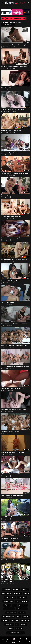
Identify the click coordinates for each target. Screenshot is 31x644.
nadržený (22, 613)
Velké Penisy (17, 18)
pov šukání (16, 590)
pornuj (14, 605)
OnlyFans (20, 640)
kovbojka (23, 624)
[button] (27, 12)
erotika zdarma (22, 597)
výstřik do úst (9, 624)
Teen (3, 18)
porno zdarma (23, 605)
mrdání (7, 597)
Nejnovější (7, 640)
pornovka (26, 617)
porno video (7, 590)
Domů (3, 640)
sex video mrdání (8, 601)
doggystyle (24, 601)
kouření (11, 628)
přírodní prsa (17, 593)
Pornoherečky (26, 640)
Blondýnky (9, 18)
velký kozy (7, 605)
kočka (13, 597)
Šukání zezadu (25, 620)
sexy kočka (19, 628)
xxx (17, 624)
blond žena (25, 590)
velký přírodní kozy (22, 609)
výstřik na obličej (6, 593)
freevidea (26, 593)
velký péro (5, 620)
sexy (17, 601)
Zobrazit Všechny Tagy (15, 633)
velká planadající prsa (8, 617)
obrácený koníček (9, 609)
